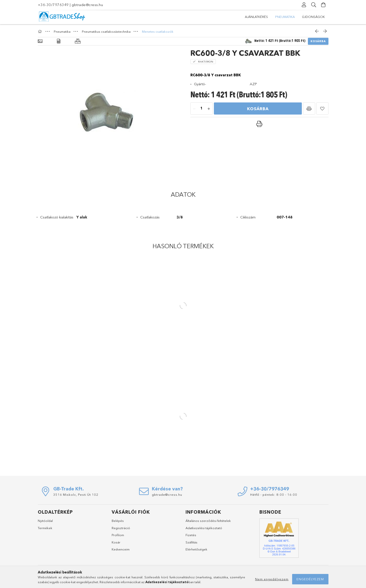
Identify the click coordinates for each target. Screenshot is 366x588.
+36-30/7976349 (53, 5)
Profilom (118, 535)
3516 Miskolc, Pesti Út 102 (76, 495)
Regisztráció (121, 528)
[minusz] (194, 109)
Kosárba (318, 41)
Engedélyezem (310, 579)
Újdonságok (256, 17)
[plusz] (209, 109)
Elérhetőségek (196, 549)
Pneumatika (285, 17)
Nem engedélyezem (272, 579)
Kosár (116, 542)
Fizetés (191, 535)
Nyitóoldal (45, 521)
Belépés (118, 521)
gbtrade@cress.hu (87, 5)
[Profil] (304, 5)
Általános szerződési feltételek (208, 521)
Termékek (45, 528)
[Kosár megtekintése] (324, 5)
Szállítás (191, 542)
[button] (309, 108)
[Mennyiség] (202, 109)
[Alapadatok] (40, 41)
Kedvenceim (121, 549)
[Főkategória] (40, 31)
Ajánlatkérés (313, 17)
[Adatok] (59, 41)
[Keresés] (314, 5)
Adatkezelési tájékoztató (204, 528)
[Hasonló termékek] (78, 41)
